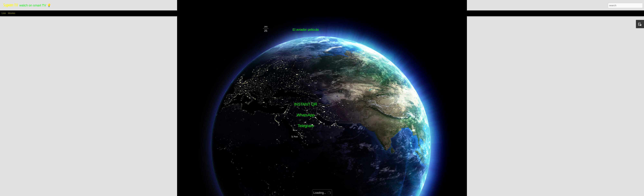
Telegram (306, 82)
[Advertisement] (306, 108)
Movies (12, 13)
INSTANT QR (305, 60)
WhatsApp (306, 71)
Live (4, 13)
